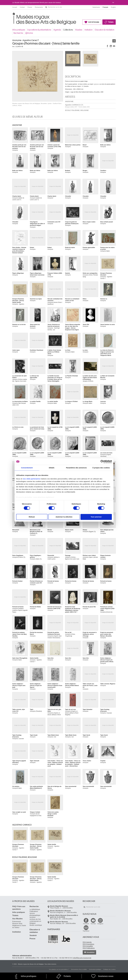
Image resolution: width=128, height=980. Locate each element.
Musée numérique (36, 925)
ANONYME (69, 101)
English (113, 7)
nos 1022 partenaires (32, 479)
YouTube (93, 924)
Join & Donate (94, 22)
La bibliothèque (35, 909)
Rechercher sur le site (46, 7)
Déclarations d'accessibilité (79, 969)
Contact (22, 7)
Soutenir (33, 935)
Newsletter (91, 952)
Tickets (111, 22)
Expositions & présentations (39, 30)
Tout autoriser (96, 517)
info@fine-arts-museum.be (82, 958)
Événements (39, 7)
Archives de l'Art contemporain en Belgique (35, 921)
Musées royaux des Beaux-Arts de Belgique (12, 14)
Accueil (15, 7)
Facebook (86, 924)
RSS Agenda (87, 942)
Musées (79, 30)
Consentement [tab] (27, 468)
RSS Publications (89, 948)
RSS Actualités (88, 946)
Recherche (18, 33)
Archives (33, 917)
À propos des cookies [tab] (101, 468)
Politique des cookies (109, 969)
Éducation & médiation (105, 30)
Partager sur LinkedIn (111, 46)
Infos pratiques (19, 30)
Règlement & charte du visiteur (19, 926)
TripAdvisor (86, 931)
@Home (29, 33)
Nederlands (96, 7)
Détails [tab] (52, 468)
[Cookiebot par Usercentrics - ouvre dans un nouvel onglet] (102, 462)
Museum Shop (17, 924)
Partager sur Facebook (107, 46)
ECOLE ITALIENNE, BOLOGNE (77, 110)
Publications (34, 911)
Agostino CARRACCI (22, 825)
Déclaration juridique (95, 969)
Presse (30, 7)
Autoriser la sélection (64, 517)
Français (105, 7)
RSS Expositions (88, 944)
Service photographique (35, 914)
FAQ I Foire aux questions (19, 908)
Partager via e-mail (114, 46)
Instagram (100, 924)
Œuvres (114, 41)
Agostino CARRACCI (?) (77, 106)
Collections (68, 30)
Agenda (57, 30)
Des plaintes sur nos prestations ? (59, 969)
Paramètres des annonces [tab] (76, 468)
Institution (89, 30)
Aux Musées (17, 919)
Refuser (32, 517)
